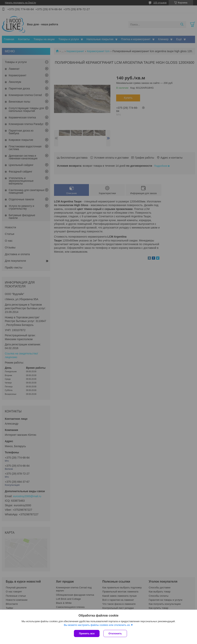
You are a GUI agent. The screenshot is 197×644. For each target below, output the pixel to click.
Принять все (87, 633)
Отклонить (115, 633)
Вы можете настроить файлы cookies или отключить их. (97, 625)
